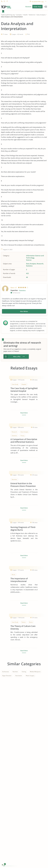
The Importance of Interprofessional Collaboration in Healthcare (23, 580)
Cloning (24, 672)
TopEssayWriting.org (8, 15)
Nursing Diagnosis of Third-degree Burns (23, 529)
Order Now (37, 7)
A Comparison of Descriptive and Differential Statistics (24, 441)
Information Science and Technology (35, 257)
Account (28, 7)
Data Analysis (41, 15)
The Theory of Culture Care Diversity (23, 627)
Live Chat (4, 2)
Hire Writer (24, 311)
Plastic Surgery (30, 676)
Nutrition (15, 672)
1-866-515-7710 (2, 2)
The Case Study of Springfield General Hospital (24, 390)
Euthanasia (5, 672)
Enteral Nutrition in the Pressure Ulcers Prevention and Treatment (23, 485)
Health (25, 15)
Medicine (32, 15)
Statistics (29, 266)
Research (40, 264)
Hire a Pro (17, 357)
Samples (19, 15)
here (42, 2)
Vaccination (19, 676)
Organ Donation (7, 676)
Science (29, 260)
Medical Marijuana (35, 672)
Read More (24, 413)
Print (28, 34)
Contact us (7, 2)
